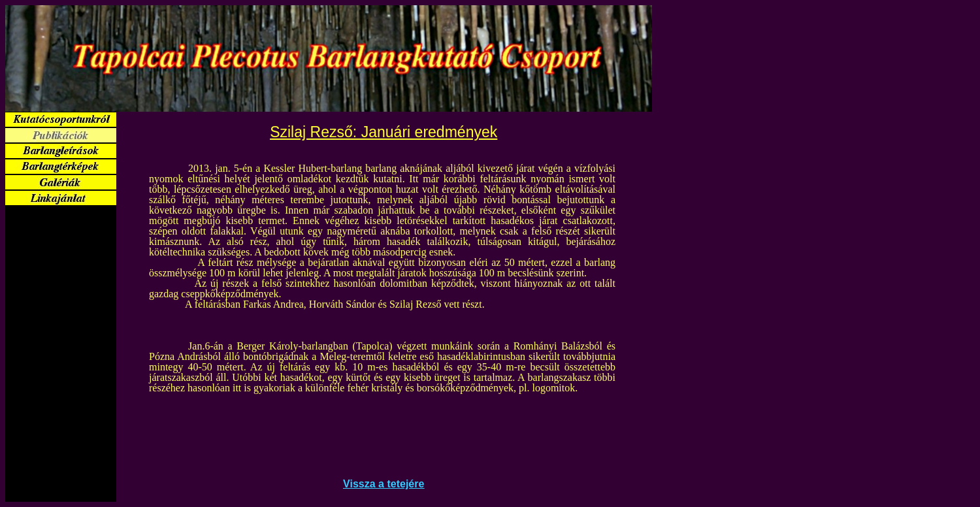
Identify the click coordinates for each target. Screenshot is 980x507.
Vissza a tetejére (384, 484)
